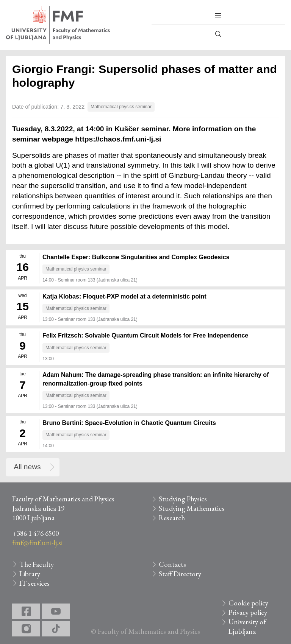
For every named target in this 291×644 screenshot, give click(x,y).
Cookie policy (248, 603)
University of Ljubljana (247, 627)
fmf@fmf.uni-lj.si (37, 543)
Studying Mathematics (192, 508)
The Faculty (37, 564)
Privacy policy (248, 612)
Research (172, 518)
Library (30, 574)
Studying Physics (183, 499)
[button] (218, 16)
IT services (34, 583)
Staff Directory (180, 574)
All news (27, 467)
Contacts (172, 564)
